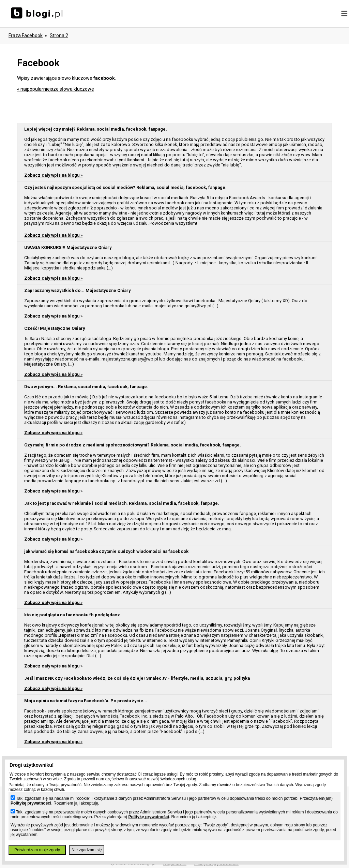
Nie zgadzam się (87, 850)
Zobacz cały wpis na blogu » (53, 175)
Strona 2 (59, 35)
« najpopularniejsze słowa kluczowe (56, 89)
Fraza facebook (26, 35)
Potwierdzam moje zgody (37, 850)
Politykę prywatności (31, 803)
